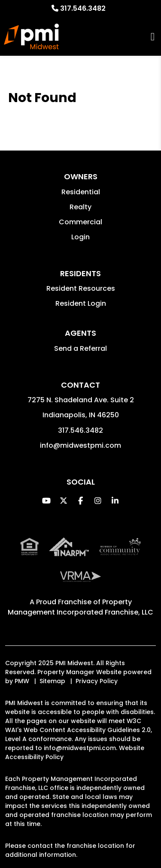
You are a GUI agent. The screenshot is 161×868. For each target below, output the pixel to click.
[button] (46, 501)
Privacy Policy (97, 681)
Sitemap (52, 681)
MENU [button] (153, 37)
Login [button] (80, 237)
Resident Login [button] (81, 303)
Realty (80, 207)
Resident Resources (81, 288)
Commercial (80, 222)
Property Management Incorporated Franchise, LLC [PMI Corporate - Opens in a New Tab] (80, 607)
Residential (81, 192)
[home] (31, 36)
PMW (22, 681)
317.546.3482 (83, 8)
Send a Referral (80, 348)
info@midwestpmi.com (80, 445)
